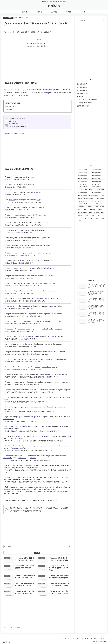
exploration (22, 458)
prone (17, 407)
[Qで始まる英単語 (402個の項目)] (83, 201)
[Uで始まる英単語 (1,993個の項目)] (100, 190)
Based (7, 465)
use (34, 314)
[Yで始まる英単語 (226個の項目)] (100, 201)
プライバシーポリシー (99, 639)
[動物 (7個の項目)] (97, 218)
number (16, 465)
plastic (37, 314)
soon (53, 276)
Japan (22, 407)
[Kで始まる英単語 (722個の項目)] (89, 198)
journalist (11, 200)
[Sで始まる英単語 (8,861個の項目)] (84, 170)
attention (48, 436)
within (61, 417)
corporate (36, 336)
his (49, 291)
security (14, 426)
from (61, 382)
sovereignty (8, 428)
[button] (69, 546)
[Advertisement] (37, 63)
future (44, 276)
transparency (65, 374)
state (51, 329)
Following (9, 487)
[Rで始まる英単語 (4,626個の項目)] (98, 176)
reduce (25, 207)
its (28, 260)
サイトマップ (88, 639)
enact (25, 177)
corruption (48, 374)
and (14, 298)
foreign (53, 336)
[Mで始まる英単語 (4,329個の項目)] (98, 178)
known (22, 260)
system (39, 260)
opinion (31, 283)
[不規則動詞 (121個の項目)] (81, 207)
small (38, 351)
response (10, 329)
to (22, 177)
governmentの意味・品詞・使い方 (38, 43)
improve (32, 245)
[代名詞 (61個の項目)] (96, 207)
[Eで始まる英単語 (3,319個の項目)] (98, 181)
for (34, 222)
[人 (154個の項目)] (91, 204)
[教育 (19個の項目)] (87, 215)
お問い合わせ (79, 639)
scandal (18, 436)
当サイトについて (69, 639)
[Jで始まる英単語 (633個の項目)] (100, 198)
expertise (53, 291)
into (40, 417)
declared (45, 329)
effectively (13, 448)
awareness (67, 436)
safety (64, 426)
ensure (58, 374)
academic (36, 465)
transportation (56, 321)
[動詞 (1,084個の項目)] (103, 195)
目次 (35, 39)
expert (10, 389)
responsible (8, 458)
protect (33, 215)
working (25, 245)
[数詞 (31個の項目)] (91, 212)
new (51, 93)
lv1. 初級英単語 (8, 18)
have (47, 389)
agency (18, 417)
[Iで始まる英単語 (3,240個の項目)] (84, 184)
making (46, 93)
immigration (53, 306)
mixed (51, 382)
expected (30, 276)
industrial (47, 268)
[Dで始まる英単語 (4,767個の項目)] (84, 176)
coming (49, 477)
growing (67, 477)
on (25, 253)
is (43, 93)
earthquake (11, 407)
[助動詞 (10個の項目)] (85, 218)
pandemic (38, 222)
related (38, 367)
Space (28, 456)
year (54, 283)
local (36, 230)
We (6, 184)
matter (22, 230)
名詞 (26, 18)
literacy (44, 253)
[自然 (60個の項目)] (103, 207)
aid (32, 351)
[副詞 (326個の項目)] (91, 201)
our (12, 184)
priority (25, 426)
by (55, 351)
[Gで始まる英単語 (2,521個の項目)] (98, 187)
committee (21, 276)
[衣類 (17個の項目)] (93, 215)
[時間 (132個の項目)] (97, 204)
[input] (37, 546)
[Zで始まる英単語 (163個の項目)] (83, 204)
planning (22, 268)
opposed (29, 306)
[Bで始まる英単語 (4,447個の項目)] (84, 178)
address (42, 298)
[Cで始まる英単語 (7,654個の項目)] (98, 170)
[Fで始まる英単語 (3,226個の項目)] (98, 184)
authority (11, 230)
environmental (9, 479)
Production (9, 477)
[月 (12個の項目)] (79, 218)
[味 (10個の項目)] (91, 218)
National (8, 426)
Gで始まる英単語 (19, 18)
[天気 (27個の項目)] (103, 212)
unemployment (36, 207)
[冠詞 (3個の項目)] (91, 221)
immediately (21, 359)
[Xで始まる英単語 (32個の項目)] (82, 212)
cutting (29, 336)
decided (20, 314)
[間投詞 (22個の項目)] (80, 215)
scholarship (7, 467)
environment (43, 215)
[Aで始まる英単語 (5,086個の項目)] (98, 173)
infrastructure (32, 321)
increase (39, 477)
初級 (10, 126)
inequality (67, 389)
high (16, 291)
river (67, 446)
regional (48, 298)
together (34, 298)
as (54, 446)
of (44, 245)
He (6, 291)
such (51, 446)
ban (26, 314)
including (29, 465)
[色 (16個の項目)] (103, 215)
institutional (40, 374)
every (50, 283)
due (44, 291)
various (29, 238)
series (15, 487)
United (11, 260)
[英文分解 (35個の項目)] (94, 210)
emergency (59, 329)
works (9, 344)
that (20, 389)
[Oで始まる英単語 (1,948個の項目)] (84, 193)
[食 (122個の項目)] (103, 204)
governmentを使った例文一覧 (37, 46)
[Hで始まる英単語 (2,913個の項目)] (84, 187)
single (30, 314)
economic (32, 192)
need (58, 465)
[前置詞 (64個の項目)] (89, 207)
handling (34, 344)
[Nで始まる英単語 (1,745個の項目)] (83, 195)
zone (52, 268)
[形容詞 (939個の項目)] (80, 198)
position (26, 291)
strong (63, 407)
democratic (33, 260)
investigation (34, 417)
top (21, 426)
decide (37, 276)
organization (62, 456)
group (15, 306)
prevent (20, 448)
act (28, 215)
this (18, 230)
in (16, 230)
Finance (27, 344)
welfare (41, 245)
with (30, 230)
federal (11, 397)
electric (17, 477)
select (21, 467)
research (33, 458)
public (26, 283)
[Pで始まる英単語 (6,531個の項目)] (84, 173)
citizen (11, 306)
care (69, 397)
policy (38, 200)
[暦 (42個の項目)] (86, 210)
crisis (28, 329)
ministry (11, 238)
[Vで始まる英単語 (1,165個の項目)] (94, 195)
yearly (19, 184)
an (28, 417)
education (30, 253)
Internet (45, 283)
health (65, 397)
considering (23, 336)
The (32, 93)
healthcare (22, 329)
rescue (36, 359)
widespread (40, 436)
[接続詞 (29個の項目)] (97, 212)
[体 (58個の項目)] (80, 210)
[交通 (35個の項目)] (102, 210)
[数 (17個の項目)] (98, 215)
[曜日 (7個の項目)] (102, 218)
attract (47, 336)
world (50, 426)
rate (43, 207)
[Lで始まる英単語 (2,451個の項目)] (83, 190)
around (42, 426)
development (32, 268)
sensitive (30, 489)
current (27, 389)
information (38, 489)
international (47, 367)
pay (9, 184)
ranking (21, 291)
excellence (43, 465)
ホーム (61, 639)
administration (9, 419)
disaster (63, 359)
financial (28, 351)
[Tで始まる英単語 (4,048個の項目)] (84, 181)
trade (53, 367)
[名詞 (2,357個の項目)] (91, 190)
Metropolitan (17, 446)
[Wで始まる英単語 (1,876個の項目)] (98, 193)
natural (58, 359)
